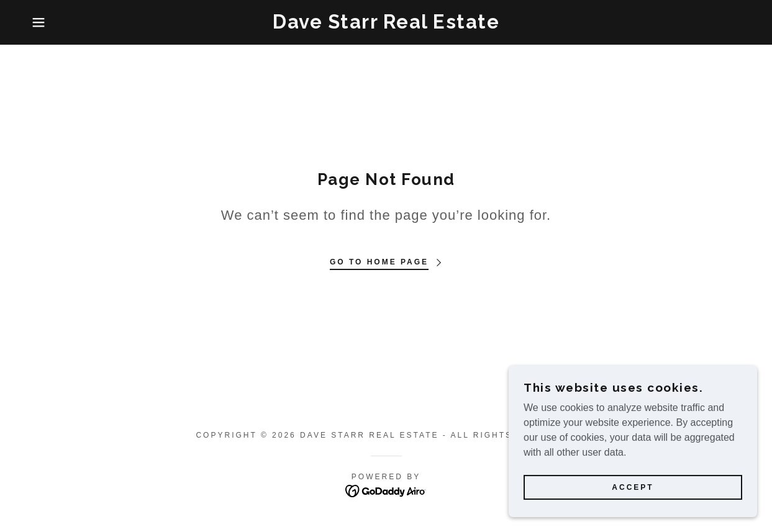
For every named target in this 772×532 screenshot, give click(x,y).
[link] (386, 25)
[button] (39, 22)
